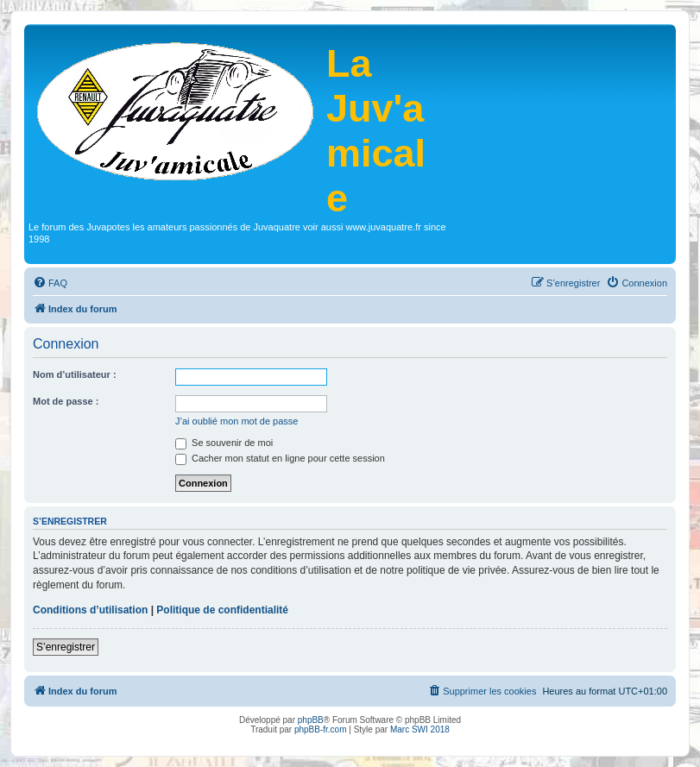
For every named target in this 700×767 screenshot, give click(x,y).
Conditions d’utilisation (90, 610)
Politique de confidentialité (222, 610)
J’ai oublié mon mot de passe (236, 421)
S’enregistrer (66, 647)
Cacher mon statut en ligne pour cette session (280, 458)
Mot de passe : (66, 401)
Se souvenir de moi (224, 443)
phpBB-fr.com (321, 729)
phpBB (311, 720)
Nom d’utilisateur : (75, 374)
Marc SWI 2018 (420, 729)
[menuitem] (50, 283)
